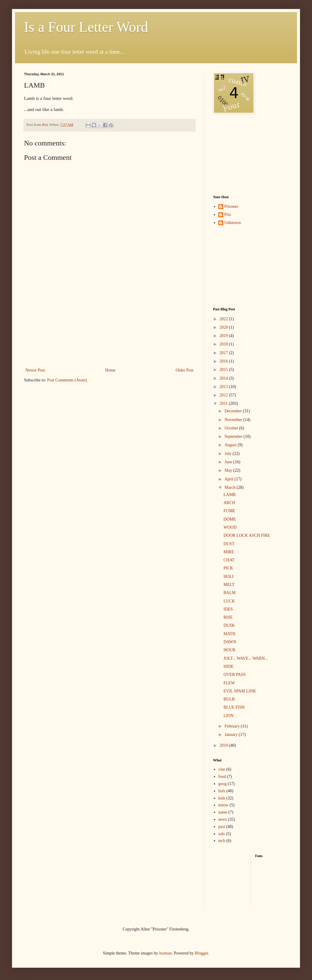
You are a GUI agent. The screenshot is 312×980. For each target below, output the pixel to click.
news (223, 819)
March (230, 487)
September (234, 436)
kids (222, 798)
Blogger (201, 953)
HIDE (228, 666)
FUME (229, 511)
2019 (224, 336)
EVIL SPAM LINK (240, 691)
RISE (228, 617)
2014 (224, 378)
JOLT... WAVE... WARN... (246, 658)
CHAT (229, 560)
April (229, 479)
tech (222, 841)
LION (228, 716)
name (223, 812)
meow (223, 805)
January (231, 735)
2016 (224, 361)
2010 (224, 745)
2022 (224, 319)
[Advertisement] (109, 329)
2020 (224, 327)
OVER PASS (235, 675)
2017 (224, 353)
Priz (228, 215)
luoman (165, 953)
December (234, 411)
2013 (224, 387)
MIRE (229, 552)
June (229, 462)
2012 (224, 395)
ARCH (229, 503)
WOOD (230, 527)
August (231, 445)
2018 (224, 344)
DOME (230, 519)
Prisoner (231, 206)
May (229, 470)
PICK (228, 568)
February (232, 726)
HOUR (229, 650)
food (222, 777)
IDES (228, 609)
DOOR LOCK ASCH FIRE (247, 535)
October (232, 428)
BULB (229, 699)
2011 (224, 403)
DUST (229, 544)
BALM (229, 593)
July (228, 454)
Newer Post (35, 370)
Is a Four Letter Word (86, 27)
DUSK (229, 625)
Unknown (233, 223)
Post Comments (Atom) (67, 380)
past (222, 827)
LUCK (229, 601)
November (234, 420)
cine (222, 769)
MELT (229, 585)
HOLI (228, 577)
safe (222, 834)
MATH (229, 634)
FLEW (229, 683)
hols (222, 791)
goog (223, 784)
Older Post (185, 370)
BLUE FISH (234, 707)
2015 (224, 370)
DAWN (230, 642)
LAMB (229, 495)
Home (110, 370)
